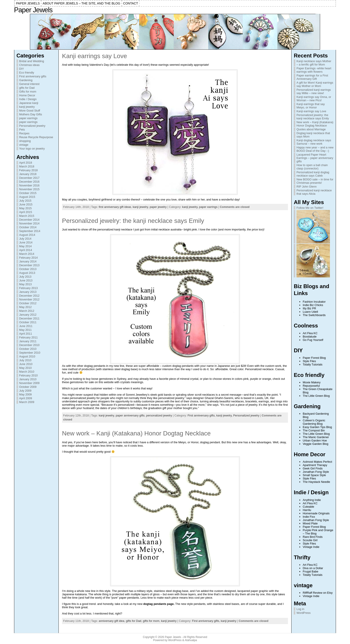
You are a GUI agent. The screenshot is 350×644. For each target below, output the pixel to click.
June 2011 (26, 326)
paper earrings (28, 118)
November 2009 (29, 383)
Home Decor (27, 95)
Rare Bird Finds (313, 537)
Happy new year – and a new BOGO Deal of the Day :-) (315, 149)
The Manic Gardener (316, 437)
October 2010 (28, 349)
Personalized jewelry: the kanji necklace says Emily (133, 221)
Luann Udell (310, 312)
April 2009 (26, 398)
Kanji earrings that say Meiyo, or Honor (311, 106)
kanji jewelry (27, 107)
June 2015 (26, 204)
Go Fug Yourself (313, 340)
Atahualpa (191, 640)
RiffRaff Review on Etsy (318, 593)
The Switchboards (314, 315)
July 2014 (25, 239)
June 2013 (26, 280)
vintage (24, 145)
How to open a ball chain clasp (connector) (312, 167)
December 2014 (29, 220)
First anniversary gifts (33, 76)
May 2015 (25, 208)
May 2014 (25, 246)
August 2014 (27, 235)
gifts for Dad (27, 88)
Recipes (24, 133)
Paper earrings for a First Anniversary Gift (312, 77)
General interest (29, 84)
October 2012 (28, 303)
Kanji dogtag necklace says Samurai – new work (314, 142)
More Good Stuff (30, 111)
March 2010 (27, 372)
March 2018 (27, 166)
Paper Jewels (33, 10)
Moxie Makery (312, 382)
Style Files (309, 361)
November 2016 (29, 185)
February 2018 (28, 170)
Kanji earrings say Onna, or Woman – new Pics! (314, 99)
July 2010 (25, 360)
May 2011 (25, 330)
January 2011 (28, 341)
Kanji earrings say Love (95, 56)
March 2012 (27, 311)
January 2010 (28, 379)
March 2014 (27, 254)
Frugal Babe (310, 571)
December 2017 (29, 178)
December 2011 (29, 318)
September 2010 (30, 353)
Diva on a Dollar (313, 568)
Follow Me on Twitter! (310, 208)
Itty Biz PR (309, 308)
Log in (300, 609)
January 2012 (28, 315)
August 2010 (27, 356)
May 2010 (25, 368)
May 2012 (25, 307)
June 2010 (26, 364)
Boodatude (310, 337)
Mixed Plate (310, 523)
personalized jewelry (159, 415)
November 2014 (29, 223)
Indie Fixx (309, 517)
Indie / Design (28, 99)
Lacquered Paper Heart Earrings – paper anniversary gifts (315, 158)
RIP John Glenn (306, 187)
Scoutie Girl (310, 540)
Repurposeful (311, 386)
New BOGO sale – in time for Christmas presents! (315, 181)
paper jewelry (158, 207)
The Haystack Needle (316, 482)
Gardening (26, 80)
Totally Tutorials (312, 364)
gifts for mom (151, 621)
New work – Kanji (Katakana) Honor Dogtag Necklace (136, 433)
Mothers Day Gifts (31, 114)
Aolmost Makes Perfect (317, 462)
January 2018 (28, 174)
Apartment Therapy (315, 465)
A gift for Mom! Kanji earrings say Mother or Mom (315, 84)
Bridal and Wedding (32, 61)
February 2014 (28, 258)
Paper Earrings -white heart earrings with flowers (314, 70)
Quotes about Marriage (311, 129)
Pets (22, 130)
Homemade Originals (316, 513)
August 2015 (27, 197)
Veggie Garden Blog (316, 444)
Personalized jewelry (32, 126)
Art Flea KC (310, 333)
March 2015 (27, 216)
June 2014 (26, 242)
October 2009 (28, 387)
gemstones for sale (82, 382)
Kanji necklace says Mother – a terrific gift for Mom (314, 63)
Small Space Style (314, 475)
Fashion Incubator (314, 302)
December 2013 (29, 265)
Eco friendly (27, 73)
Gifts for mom (28, 92)
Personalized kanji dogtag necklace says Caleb (313, 174)
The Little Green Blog (316, 396)
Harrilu (307, 510)
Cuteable (308, 507)
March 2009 (27, 402)
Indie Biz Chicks (313, 305)
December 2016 (29, 182)
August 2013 (27, 273)
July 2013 (25, 277)
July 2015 (25, 201)
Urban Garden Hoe (315, 440)
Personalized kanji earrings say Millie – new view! (314, 91)
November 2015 (29, 189)
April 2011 (26, 334)
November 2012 (29, 299)
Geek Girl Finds (313, 468)
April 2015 (26, 212)
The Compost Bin (314, 430)
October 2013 (28, 269)
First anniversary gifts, (202, 415)
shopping (25, 141)
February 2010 (28, 375)
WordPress (303, 613)
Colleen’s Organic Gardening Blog (314, 422)
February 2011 (28, 337)
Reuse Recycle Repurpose (36, 137)
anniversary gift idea (111, 621)
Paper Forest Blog (314, 358)
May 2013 (25, 284)
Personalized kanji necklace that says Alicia (314, 192)
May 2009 (25, 394)
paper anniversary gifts (130, 415)
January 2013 (28, 292)
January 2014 (28, 261)
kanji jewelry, (191, 207)
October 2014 (28, 227)
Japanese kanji (29, 103)
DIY (22, 69)
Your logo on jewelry (32, 149)
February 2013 (28, 288)
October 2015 (28, 193)
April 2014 (26, 250)
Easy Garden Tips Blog (317, 427)
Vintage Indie (311, 547)
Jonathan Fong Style (316, 472)
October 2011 (28, 322)
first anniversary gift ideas (115, 207)
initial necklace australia (166, 229)
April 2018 (26, 163)
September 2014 (30, 231)
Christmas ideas (29, 65)
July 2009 (25, 391)
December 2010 (29, 345)
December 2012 (29, 296)
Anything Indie (312, 500)
